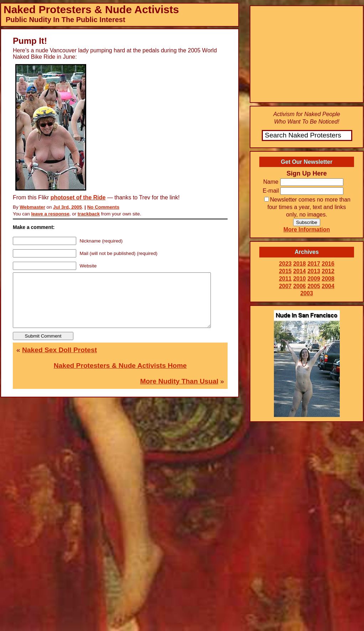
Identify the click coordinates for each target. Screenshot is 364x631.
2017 (314, 264)
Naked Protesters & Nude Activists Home (120, 376)
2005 (314, 286)
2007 (285, 286)
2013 (314, 271)
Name (271, 182)
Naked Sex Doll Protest (59, 361)
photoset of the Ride (78, 197)
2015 (285, 271)
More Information (307, 230)
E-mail (271, 191)
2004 (328, 286)
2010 (300, 279)
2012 (328, 271)
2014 (300, 271)
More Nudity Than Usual (179, 392)
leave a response (50, 214)
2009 (314, 279)
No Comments (103, 207)
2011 (285, 279)
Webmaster (32, 207)
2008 (328, 279)
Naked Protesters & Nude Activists (91, 9)
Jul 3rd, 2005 (67, 207)
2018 (300, 264)
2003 (307, 293)
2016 (328, 264)
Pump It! (30, 41)
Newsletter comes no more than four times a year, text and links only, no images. (307, 207)
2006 (300, 286)
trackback (89, 214)
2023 (285, 264)
